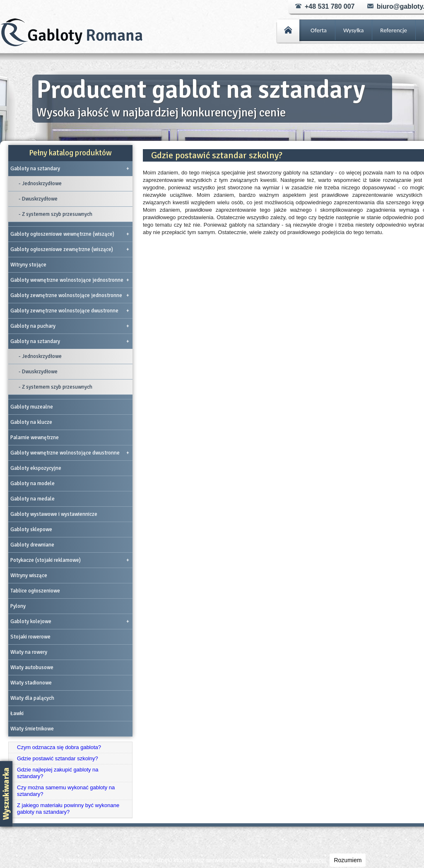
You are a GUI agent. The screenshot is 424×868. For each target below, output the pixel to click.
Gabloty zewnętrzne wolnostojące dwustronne (70, 311)
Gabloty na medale (33, 499)
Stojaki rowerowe (30, 637)
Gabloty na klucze (31, 422)
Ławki (17, 713)
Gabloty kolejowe (70, 621)
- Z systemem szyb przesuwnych (55, 214)
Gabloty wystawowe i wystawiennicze (54, 514)
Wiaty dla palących (32, 698)
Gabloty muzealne (32, 407)
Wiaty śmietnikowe (32, 729)
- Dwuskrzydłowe (38, 199)
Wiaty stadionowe (31, 683)
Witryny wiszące (29, 575)
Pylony (18, 606)
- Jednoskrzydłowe (40, 184)
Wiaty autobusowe (32, 667)
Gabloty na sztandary (70, 169)
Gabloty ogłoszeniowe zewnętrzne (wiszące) (70, 249)
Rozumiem (348, 860)
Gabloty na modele (33, 484)
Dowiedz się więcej (301, 860)
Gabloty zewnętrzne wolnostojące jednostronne (70, 295)
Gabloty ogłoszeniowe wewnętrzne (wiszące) (70, 234)
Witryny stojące (28, 265)
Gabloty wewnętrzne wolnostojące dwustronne (70, 453)
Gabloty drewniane (32, 545)
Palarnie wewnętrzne (35, 438)
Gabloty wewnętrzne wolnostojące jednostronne (70, 280)
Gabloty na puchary (70, 326)
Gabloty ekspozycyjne (36, 468)
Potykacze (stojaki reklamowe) (70, 560)
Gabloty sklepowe (31, 530)
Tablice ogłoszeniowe (35, 591)
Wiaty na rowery (29, 652)
